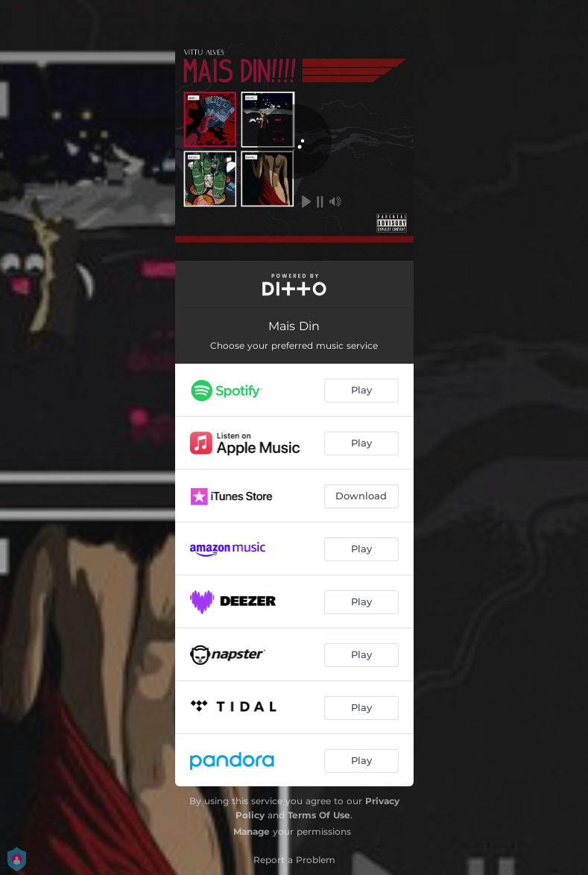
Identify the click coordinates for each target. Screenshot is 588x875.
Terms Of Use (319, 815)
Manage (252, 831)
